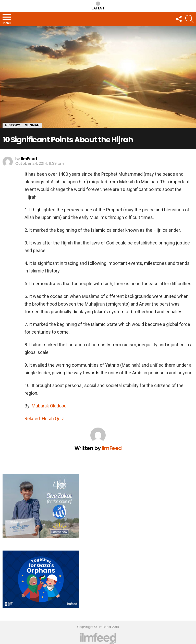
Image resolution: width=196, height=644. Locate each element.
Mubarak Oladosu (49, 406)
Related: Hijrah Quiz (44, 419)
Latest (98, 6)
